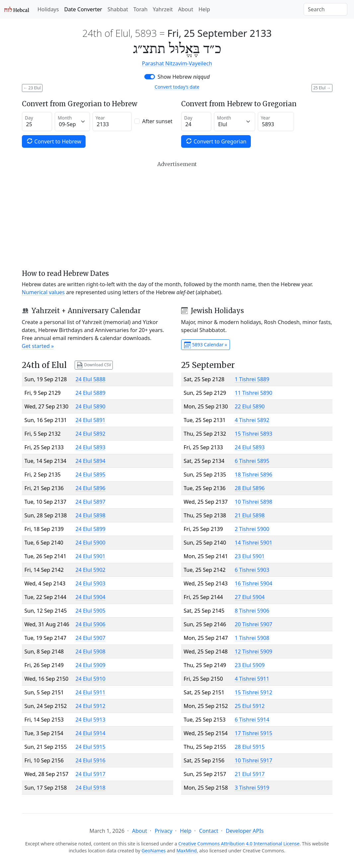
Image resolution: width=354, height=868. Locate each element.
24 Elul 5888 (91, 379)
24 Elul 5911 (91, 692)
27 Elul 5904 (250, 597)
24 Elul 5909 (91, 665)
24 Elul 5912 (91, 706)
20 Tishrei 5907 (254, 624)
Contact (209, 831)
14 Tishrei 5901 (254, 543)
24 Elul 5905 (91, 611)
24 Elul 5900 (91, 543)
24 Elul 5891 (91, 420)
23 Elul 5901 (250, 556)
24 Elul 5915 (91, 747)
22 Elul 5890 (250, 406)
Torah (141, 9)
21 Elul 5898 (250, 515)
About (186, 9)
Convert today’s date (177, 87)
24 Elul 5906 (91, 624)
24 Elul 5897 (91, 502)
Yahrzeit (163, 9)
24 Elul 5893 (91, 447)
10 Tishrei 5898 (254, 502)
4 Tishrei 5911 (252, 679)
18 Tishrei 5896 (254, 475)
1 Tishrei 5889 (252, 379)
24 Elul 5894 (91, 461)
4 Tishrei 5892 (252, 420)
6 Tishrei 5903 (252, 570)
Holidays (48, 9)
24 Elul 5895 (91, 475)
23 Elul (32, 88)
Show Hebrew (184, 77)
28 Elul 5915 (250, 747)
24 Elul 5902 (91, 570)
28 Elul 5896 (250, 488)
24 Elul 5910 (91, 679)
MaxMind (187, 851)
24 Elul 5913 (91, 720)
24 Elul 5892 (91, 434)
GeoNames (154, 851)
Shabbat (118, 9)
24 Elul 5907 (91, 638)
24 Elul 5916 (91, 760)
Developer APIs (245, 831)
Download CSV (94, 365)
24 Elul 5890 (91, 406)
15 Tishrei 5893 (254, 434)
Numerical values (43, 292)
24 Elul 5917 (91, 774)
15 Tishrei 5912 (254, 692)
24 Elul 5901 (91, 556)
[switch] (150, 77)
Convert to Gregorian (216, 141)
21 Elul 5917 (250, 774)
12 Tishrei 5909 (254, 651)
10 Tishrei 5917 (254, 760)
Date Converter (83, 9)
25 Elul (322, 88)
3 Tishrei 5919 (252, 788)
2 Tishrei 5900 (252, 529)
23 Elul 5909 (250, 665)
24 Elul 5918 (91, 788)
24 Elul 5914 (91, 733)
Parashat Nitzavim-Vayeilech (177, 63)
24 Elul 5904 (91, 597)
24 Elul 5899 (91, 529)
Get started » (38, 346)
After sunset (157, 121)
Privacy (163, 831)
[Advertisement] (177, 215)
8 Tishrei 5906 (252, 611)
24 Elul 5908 (91, 651)
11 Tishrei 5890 (254, 393)
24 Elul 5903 (91, 583)
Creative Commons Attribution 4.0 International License (239, 844)
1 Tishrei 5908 (252, 638)
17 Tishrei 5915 (254, 733)
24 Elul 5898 (91, 515)
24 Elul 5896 (91, 488)
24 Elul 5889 (91, 393)
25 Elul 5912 (250, 706)
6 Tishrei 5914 (252, 720)
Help (204, 9)
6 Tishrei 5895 (252, 461)
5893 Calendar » (206, 345)
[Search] (325, 9)
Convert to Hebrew (54, 141)
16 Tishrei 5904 (254, 583)
